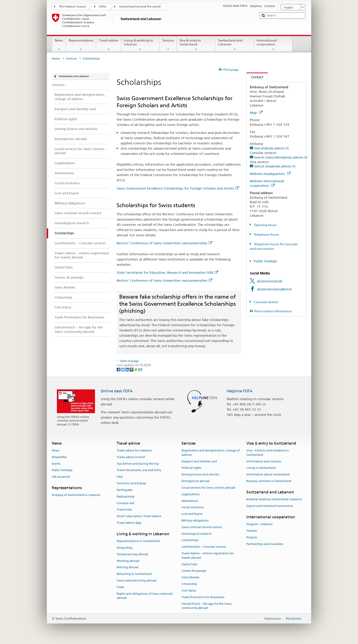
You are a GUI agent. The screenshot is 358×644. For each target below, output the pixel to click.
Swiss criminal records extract (202, 527)
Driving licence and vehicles (200, 475)
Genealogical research (197, 534)
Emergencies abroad (195, 481)
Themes (252, 531)
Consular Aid (125, 503)
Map (256, 113)
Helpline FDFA (240, 391)
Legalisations (191, 494)
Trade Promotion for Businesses (203, 597)
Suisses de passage (194, 571)
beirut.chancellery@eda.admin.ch (281, 157)
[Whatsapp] (136, 369)
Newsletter (59, 457)
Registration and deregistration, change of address (211, 453)
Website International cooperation (267, 183)
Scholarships (190, 540)
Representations (81, 45)
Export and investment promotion (270, 506)
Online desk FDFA (117, 391)
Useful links (189, 564)
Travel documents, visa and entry (139, 470)
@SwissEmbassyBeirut (274, 289)
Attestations (190, 501)
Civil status (189, 591)
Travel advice (109, 45)
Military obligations (195, 520)
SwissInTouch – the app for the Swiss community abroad (207, 606)
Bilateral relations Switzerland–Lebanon (274, 499)
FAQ (120, 477)
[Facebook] (119, 369)
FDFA (103, 7)
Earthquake (125, 490)
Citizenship (189, 584)
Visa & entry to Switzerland (196, 45)
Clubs (120, 587)
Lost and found (192, 514)
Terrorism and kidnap (131, 483)
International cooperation (273, 45)
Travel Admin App (129, 523)
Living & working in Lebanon (140, 45)
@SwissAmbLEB (270, 281)
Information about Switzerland (268, 475)
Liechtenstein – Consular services (204, 547)
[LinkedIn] (128, 369)
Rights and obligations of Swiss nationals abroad (145, 596)
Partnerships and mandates (265, 544)
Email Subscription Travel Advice (139, 516)
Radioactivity (126, 497)
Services (168, 45)
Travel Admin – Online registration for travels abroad (208, 555)
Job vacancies (61, 477)
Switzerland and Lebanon (235, 45)
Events (56, 464)
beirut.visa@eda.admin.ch (275, 166)
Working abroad (128, 561)
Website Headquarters (270, 174)
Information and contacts (264, 461)
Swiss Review (190, 578)
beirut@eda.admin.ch (272, 148)
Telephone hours (266, 235)
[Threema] (132, 369)
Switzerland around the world (140, 7)
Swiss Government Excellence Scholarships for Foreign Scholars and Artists (178, 188)
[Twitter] (123, 369)
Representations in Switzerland (138, 541)
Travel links (124, 510)
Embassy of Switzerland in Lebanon (76, 495)
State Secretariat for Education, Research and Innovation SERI (167, 272)
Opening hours (265, 225)
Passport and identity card (199, 461)
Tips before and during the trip (138, 464)
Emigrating (124, 548)
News (59, 45)
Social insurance (193, 507)
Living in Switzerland (261, 468)
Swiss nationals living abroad (137, 580)
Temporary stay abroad (132, 554)
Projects (252, 537)
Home (56, 59)
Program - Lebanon (259, 524)
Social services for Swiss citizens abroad (208, 488)
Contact (255, 77)
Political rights (191, 468)
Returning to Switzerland (134, 574)
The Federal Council (72, 7)
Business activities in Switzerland (269, 481)
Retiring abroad (128, 567)
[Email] (140, 369)
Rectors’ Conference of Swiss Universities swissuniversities (164, 243)
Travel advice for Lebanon (134, 450)
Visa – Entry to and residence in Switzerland (268, 453)
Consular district (266, 302)
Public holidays (265, 261)
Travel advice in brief (131, 457)
